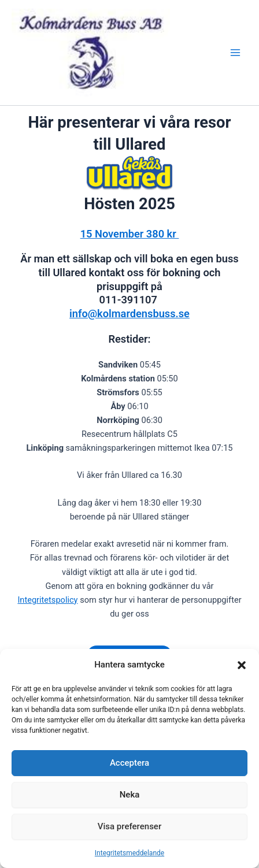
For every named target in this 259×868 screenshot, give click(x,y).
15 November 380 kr (130, 234)
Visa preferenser (129, 826)
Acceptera (129, 763)
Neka (130, 795)
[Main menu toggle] (235, 53)
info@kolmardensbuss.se (129, 314)
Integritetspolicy (47, 600)
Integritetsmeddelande (129, 853)
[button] (242, 665)
